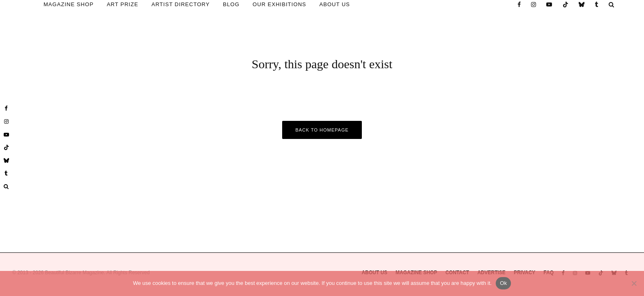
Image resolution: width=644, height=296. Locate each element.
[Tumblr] (597, 5)
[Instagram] (534, 5)
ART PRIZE (123, 4)
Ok (503, 283)
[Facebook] (519, 5)
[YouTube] (549, 5)
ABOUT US (335, 4)
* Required (570, 199)
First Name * (570, 169)
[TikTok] (566, 5)
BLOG (231, 4)
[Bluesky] (582, 5)
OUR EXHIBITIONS (279, 4)
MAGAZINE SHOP (69, 4)
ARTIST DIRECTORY (181, 4)
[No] (634, 283)
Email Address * (570, 139)
